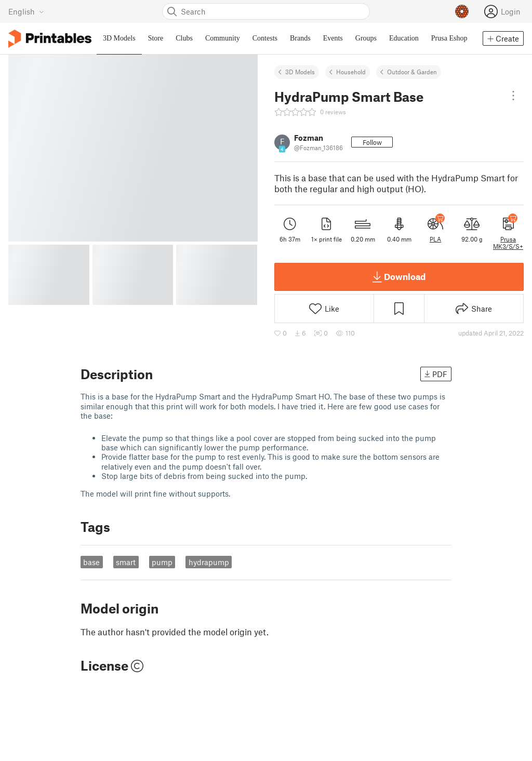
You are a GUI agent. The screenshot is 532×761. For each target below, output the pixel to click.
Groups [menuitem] (366, 38)
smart (126, 562)
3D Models (300, 72)
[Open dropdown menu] (513, 96)
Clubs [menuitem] (184, 38)
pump (162, 562)
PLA (435, 239)
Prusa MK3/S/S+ (508, 243)
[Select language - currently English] (26, 11)
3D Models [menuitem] (119, 38)
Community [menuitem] (223, 38)
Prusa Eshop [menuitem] (449, 38)
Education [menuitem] (404, 38)
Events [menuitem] (333, 38)
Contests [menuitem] (265, 38)
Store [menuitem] (156, 38)
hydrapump (209, 562)
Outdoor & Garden (412, 72)
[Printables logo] (50, 39)
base (91, 562)
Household (351, 72)
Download (399, 277)
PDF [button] (436, 374)
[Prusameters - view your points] (462, 11)
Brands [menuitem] (300, 38)
